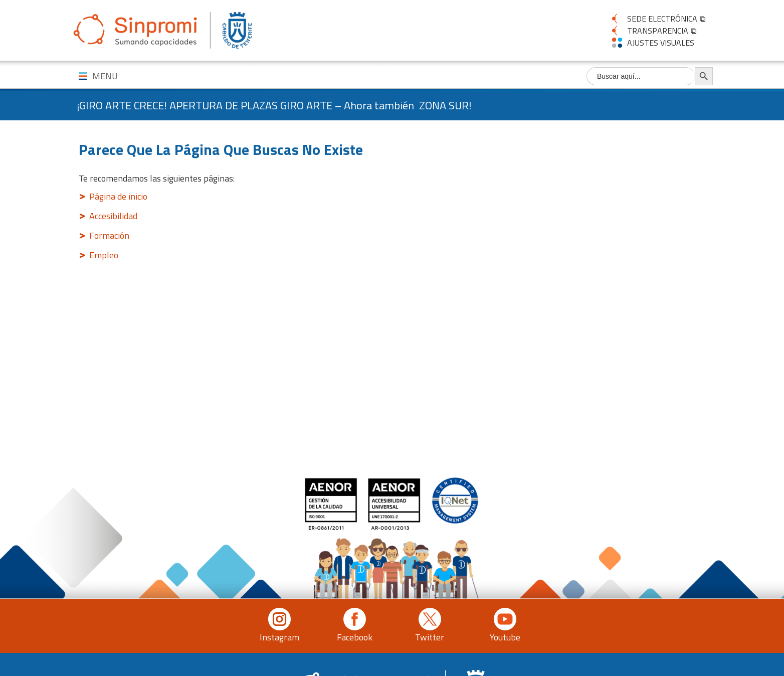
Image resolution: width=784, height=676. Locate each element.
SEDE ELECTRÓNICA (662, 19)
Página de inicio (118, 196)
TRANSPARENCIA (658, 31)
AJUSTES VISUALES (661, 43)
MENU (105, 76)
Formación (109, 235)
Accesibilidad (113, 216)
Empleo (104, 255)
